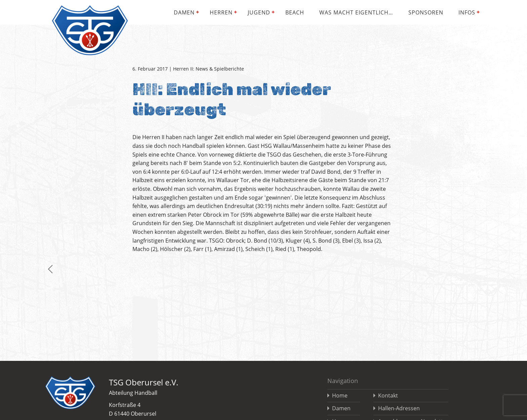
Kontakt (388, 395)
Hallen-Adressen (399, 408)
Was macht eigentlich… (356, 12)
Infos (467, 12)
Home (340, 395)
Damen (184, 12)
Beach (295, 12)
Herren (221, 12)
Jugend (259, 12)
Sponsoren (426, 12)
